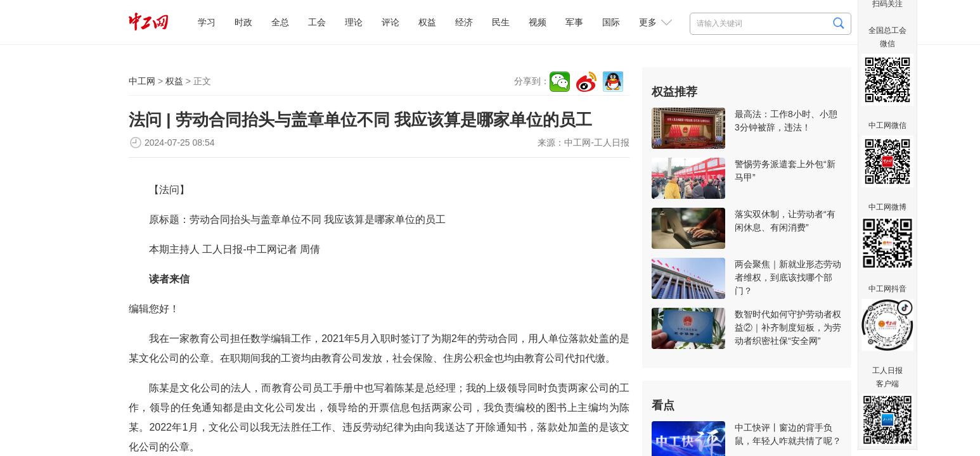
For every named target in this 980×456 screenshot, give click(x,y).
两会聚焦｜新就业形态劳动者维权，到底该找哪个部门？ (788, 277)
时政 (243, 22)
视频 (538, 22)
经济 (464, 22)
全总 (280, 22)
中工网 (142, 81)
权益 (427, 22)
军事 (574, 22)
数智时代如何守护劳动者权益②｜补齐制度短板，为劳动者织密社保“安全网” (788, 327)
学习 (207, 22)
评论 (390, 22)
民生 (501, 22)
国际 (611, 22)
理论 (354, 22)
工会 (317, 22)
